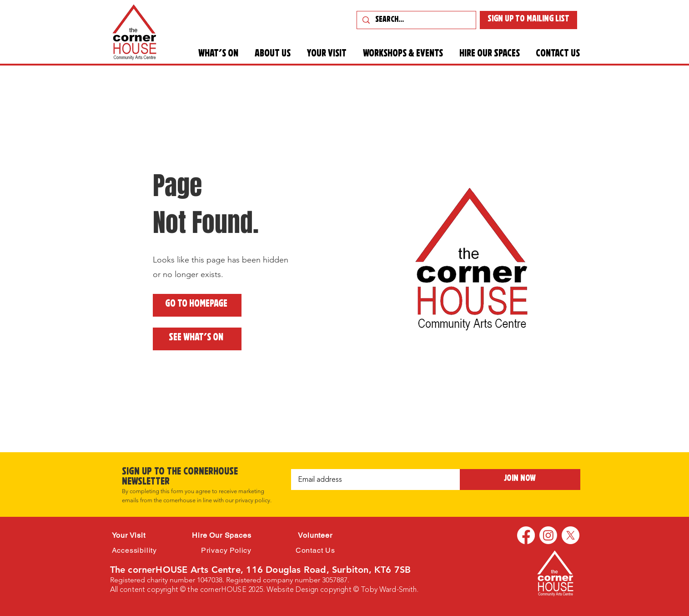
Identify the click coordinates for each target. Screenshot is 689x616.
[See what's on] (197, 339)
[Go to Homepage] (197, 305)
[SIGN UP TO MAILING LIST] (528, 20)
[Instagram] (548, 535)
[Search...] (416, 21)
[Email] (373, 480)
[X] (571, 535)
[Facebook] (526, 535)
